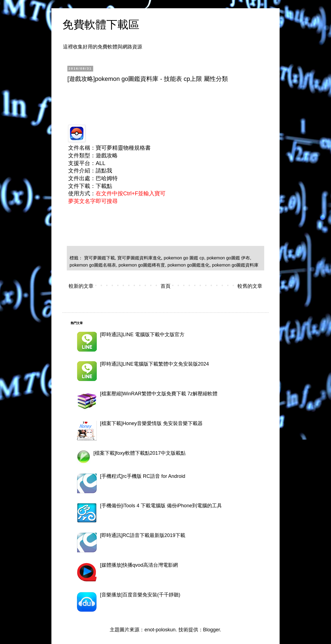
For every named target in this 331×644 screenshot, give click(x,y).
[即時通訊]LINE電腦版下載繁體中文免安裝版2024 (155, 364)
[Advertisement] (167, 102)
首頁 (165, 286)
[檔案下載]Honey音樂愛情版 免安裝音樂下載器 (151, 423)
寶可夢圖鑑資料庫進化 (139, 258)
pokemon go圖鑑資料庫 (235, 265)
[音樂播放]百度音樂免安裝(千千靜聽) (140, 595)
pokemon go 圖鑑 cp (184, 258)
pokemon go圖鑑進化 (188, 265)
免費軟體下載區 (101, 24)
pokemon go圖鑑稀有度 (142, 265)
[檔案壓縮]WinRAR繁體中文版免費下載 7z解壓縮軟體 (159, 394)
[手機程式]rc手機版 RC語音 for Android (143, 476)
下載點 (104, 186)
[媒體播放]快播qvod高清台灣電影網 (139, 565)
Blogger (212, 630)
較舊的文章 (250, 286)
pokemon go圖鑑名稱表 (93, 265)
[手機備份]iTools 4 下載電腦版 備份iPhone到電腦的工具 (161, 506)
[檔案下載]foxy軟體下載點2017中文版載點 (140, 453)
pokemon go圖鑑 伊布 (228, 258)
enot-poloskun (160, 630)
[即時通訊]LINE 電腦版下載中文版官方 (142, 335)
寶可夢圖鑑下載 (100, 258)
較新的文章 (81, 286)
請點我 (104, 171)
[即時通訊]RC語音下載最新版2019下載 (143, 535)
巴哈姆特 (107, 178)
